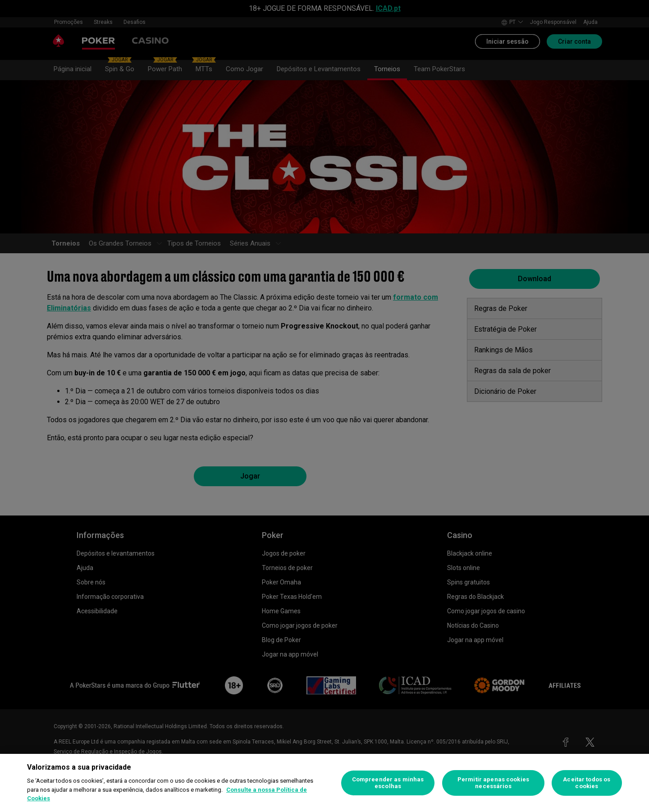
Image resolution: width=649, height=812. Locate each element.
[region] (324, 783)
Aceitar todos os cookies (587, 783)
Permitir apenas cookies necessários (493, 783)
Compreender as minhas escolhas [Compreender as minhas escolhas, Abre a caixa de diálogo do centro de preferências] (388, 783)
